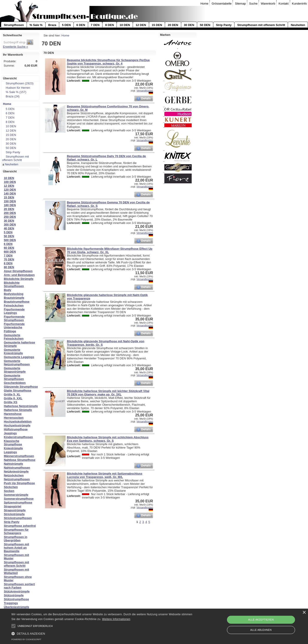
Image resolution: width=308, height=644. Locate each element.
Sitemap (240, 4)
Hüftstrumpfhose (16, 429)
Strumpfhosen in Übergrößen (16, 539)
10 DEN (125, 25)
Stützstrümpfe (14, 595)
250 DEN (10, 217)
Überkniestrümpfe (17, 607)
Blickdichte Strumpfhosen (14, 284)
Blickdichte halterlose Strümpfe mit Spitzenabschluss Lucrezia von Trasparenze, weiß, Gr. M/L (105, 475)
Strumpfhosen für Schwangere (16, 531)
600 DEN (10, 252)
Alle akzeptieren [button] (261, 620)
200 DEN (10, 213)
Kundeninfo (299, 4)
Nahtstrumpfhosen (17, 468)
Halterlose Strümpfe (18, 410)
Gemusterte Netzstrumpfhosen (17, 363)
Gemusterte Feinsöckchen (14, 337)
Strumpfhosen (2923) (18, 83)
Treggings (11, 603)
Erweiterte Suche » (15, 47)
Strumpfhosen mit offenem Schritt (261, 25)
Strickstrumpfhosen (18, 518)
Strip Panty (224, 25)
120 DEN (10, 190)
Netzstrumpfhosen (17, 479)
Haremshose (13, 414)
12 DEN (141, 25)
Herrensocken (14, 418)
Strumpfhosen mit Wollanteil (17, 571)
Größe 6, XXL (13, 398)
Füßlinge (10, 331)
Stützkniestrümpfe (17, 591)
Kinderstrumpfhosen (18, 437)
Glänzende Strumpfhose (21, 387)
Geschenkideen (15, 383)
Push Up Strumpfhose (19, 483)
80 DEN (9, 267)
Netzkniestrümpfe (16, 471)
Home (205, 4)
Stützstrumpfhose (17, 599)
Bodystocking (14, 294)
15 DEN (157, 25)
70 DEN (9, 259)
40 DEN (9, 228)
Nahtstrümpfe (14, 464)
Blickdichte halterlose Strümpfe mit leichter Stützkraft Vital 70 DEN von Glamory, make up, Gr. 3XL (108, 393)
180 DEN (10, 205)
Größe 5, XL (12, 394)
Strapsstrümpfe (15, 510)
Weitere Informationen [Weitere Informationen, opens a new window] (116, 619)
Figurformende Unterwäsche (14, 326)
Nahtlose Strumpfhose (20, 460)
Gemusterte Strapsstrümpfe (15, 370)
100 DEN (10, 182)
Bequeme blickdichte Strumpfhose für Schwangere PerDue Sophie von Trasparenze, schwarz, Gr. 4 (108, 62)
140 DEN (10, 193)
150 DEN (10, 201)
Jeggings (10, 433)
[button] (13, 626)
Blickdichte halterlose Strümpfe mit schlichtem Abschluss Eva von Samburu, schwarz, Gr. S (108, 439)
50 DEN (205, 25)
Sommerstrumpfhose (19, 499)
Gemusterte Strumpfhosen (14, 377)
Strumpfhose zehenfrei (20, 526)
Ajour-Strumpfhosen (18, 271)
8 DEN (109, 25)
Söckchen (11, 487)
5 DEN (66, 25)
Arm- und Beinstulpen (19, 275)
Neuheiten (298, 25)
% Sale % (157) (14, 92)
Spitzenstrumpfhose (18, 502)
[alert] (154, 626)
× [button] (304, 613)
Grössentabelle (222, 4)
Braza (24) (11, 96)
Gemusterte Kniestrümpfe (13, 351)
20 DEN (173, 25)
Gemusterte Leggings (19, 357)
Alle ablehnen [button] (261, 630)
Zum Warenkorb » (25, 70)
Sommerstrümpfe (16, 495)
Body (8, 290)
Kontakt (284, 4)
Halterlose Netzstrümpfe (21, 406)
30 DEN (189, 25)
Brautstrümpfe (14, 298)
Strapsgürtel (13, 506)
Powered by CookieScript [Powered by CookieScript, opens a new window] (26, 639)
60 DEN (9, 248)
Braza (52, 25)
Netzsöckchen (14, 475)
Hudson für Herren (16, 88)
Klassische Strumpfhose (13, 443)
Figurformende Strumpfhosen (14, 318)
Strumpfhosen (14, 25)
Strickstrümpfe (14, 514)
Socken (9, 491)
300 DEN (10, 225)
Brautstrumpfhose (17, 302)
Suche (253, 4)
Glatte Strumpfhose (18, 391)
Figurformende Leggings (14, 311)
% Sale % (36, 25)
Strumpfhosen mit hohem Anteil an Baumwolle (17, 548)
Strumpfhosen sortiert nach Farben (19, 586)
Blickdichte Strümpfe (19, 279)
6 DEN (81, 25)
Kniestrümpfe (13, 448)
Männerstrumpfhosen (19, 456)
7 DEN (95, 25)
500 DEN (10, 240)
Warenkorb (268, 4)
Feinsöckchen (14, 305)
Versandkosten (145, 91)
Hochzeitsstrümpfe (17, 425)
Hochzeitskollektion (18, 422)
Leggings (10, 452)
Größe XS (11, 402)
